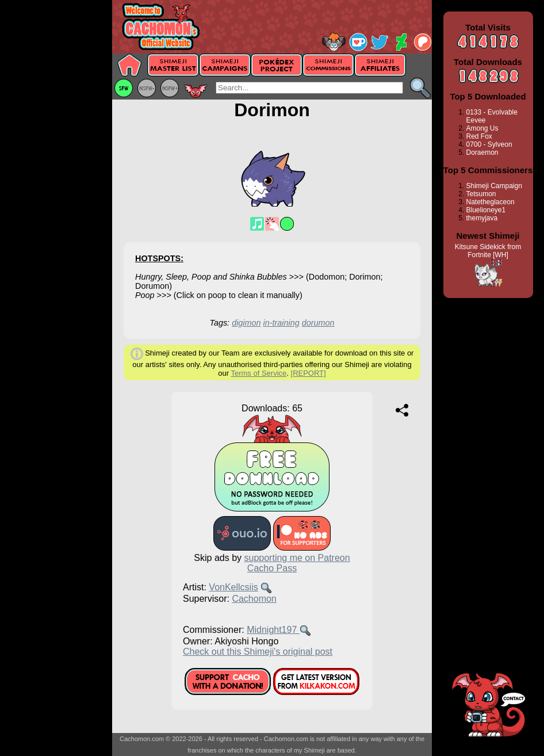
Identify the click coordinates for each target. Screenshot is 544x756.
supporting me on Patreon (297, 558)
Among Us (482, 128)
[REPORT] (309, 373)
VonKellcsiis (233, 587)
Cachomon (254, 599)
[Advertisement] (56, 182)
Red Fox (479, 136)
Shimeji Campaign (494, 186)
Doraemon (482, 152)
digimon (246, 323)
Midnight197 (273, 630)
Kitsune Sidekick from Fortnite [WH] (488, 251)
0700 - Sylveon (489, 144)
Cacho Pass (272, 568)
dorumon (318, 323)
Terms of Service (258, 373)
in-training (281, 323)
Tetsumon (481, 194)
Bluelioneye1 (486, 210)
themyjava (482, 218)
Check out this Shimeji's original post (258, 652)
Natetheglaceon (491, 202)
